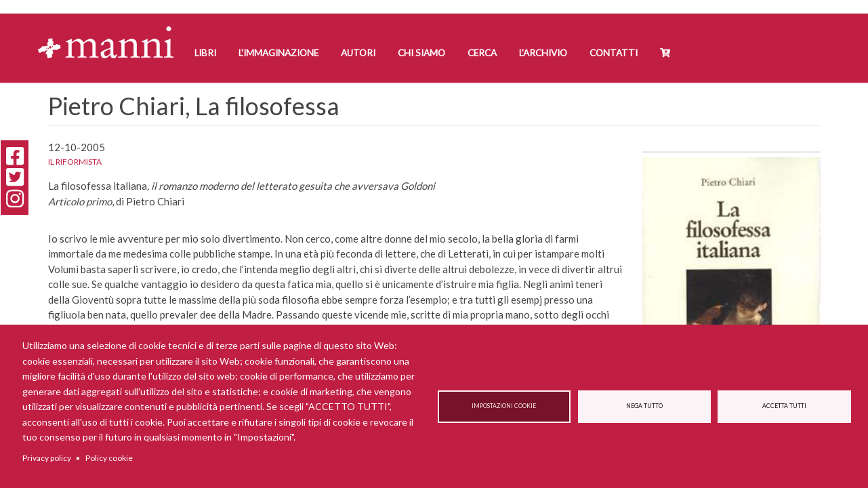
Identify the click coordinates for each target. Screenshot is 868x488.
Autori (358, 53)
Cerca (482, 53)
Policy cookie (109, 458)
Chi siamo (421, 53)
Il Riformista (75, 162)
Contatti (614, 53)
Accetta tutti (784, 406)
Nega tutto (644, 406)
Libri (205, 53)
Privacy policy (47, 458)
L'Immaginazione (278, 53)
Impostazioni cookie (504, 406)
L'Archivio (543, 53)
